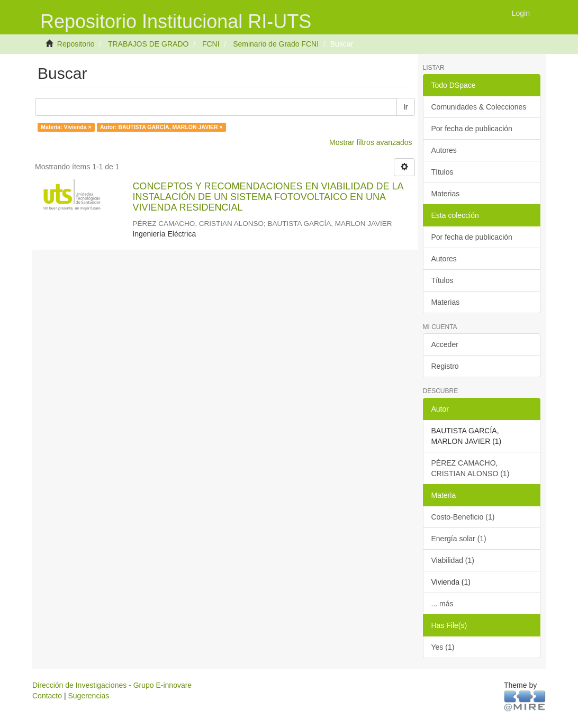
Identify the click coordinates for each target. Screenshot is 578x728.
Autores (444, 150)
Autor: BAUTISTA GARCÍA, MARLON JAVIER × (161, 127)
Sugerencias (88, 696)
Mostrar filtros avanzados (371, 142)
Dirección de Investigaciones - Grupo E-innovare (112, 685)
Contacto (47, 696)
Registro (445, 366)
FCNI (211, 44)
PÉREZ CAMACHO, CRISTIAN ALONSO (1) (471, 468)
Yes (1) (443, 647)
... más (442, 604)
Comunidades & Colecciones (479, 107)
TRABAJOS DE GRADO (148, 44)
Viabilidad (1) (453, 560)
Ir (406, 107)
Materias (446, 194)
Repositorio (76, 44)
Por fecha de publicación (472, 129)
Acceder (445, 344)
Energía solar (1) (459, 539)
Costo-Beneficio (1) (463, 517)
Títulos (442, 172)
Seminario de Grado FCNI (276, 44)
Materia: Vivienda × (66, 127)
